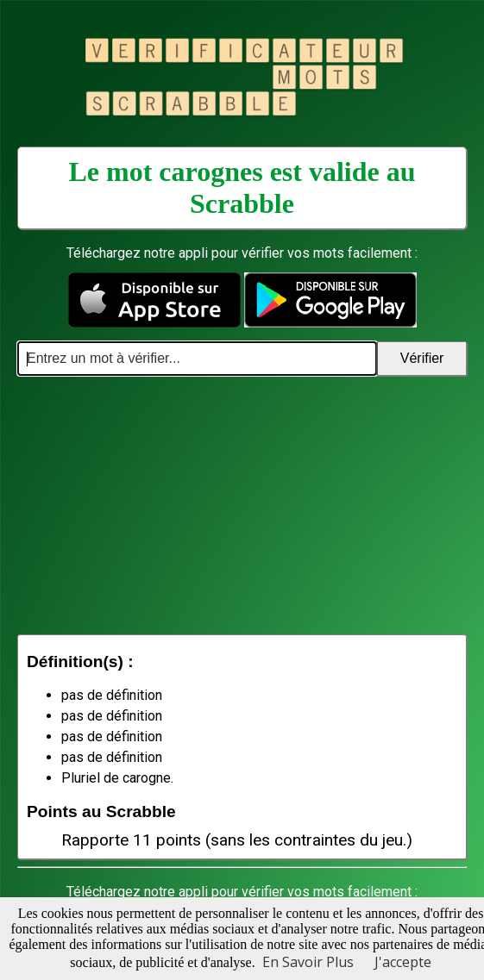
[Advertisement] (242, 505)
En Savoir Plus (308, 962)
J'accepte (403, 962)
